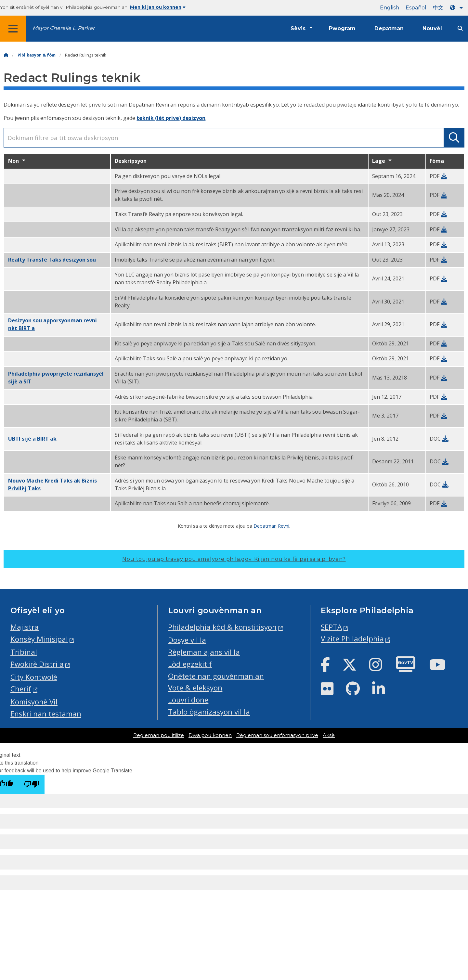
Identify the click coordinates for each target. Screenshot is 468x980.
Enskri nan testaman (46, 714)
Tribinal (24, 652)
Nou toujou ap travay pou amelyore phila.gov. (234, 559)
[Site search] (460, 28)
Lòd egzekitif (190, 664)
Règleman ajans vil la (204, 652)
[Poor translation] (32, 784)
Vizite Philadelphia (352, 639)
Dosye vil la (187, 640)
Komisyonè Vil (34, 702)
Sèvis (298, 28)
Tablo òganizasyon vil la (209, 712)
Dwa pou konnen (210, 735)
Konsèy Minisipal (39, 639)
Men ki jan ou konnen (158, 7)
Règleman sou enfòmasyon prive (277, 735)
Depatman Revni (271, 526)
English (390, 8)
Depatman (389, 28)
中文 (438, 8)
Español (416, 8)
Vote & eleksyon (195, 688)
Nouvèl (432, 28)
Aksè (329, 735)
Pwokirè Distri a (37, 664)
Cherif (21, 689)
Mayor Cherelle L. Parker (64, 28)
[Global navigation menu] (13, 29)
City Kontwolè (34, 677)
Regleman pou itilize (159, 735)
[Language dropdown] (458, 8)
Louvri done (188, 700)
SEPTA (331, 627)
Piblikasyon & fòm (37, 55)
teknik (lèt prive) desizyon (171, 118)
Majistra (25, 627)
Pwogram (342, 28)
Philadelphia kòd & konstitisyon (222, 627)
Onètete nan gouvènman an (216, 676)
